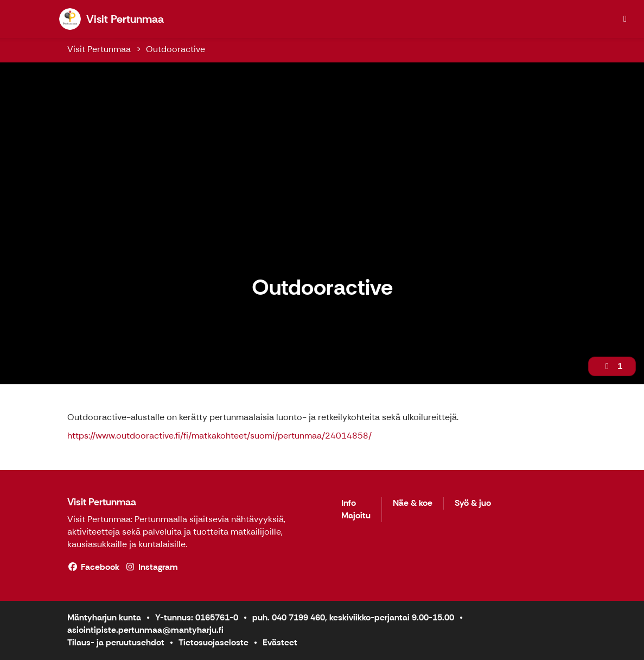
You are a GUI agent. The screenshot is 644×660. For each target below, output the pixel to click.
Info (349, 503)
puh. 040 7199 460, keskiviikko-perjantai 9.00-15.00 (353, 617)
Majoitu (356, 516)
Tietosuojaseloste (213, 642)
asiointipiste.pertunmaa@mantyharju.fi (145, 630)
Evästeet (280, 642)
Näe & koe (413, 503)
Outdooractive (176, 49)
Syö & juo (473, 503)
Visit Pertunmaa (99, 49)
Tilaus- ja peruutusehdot (116, 642)
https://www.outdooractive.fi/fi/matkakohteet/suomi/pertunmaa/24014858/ (219, 436)
